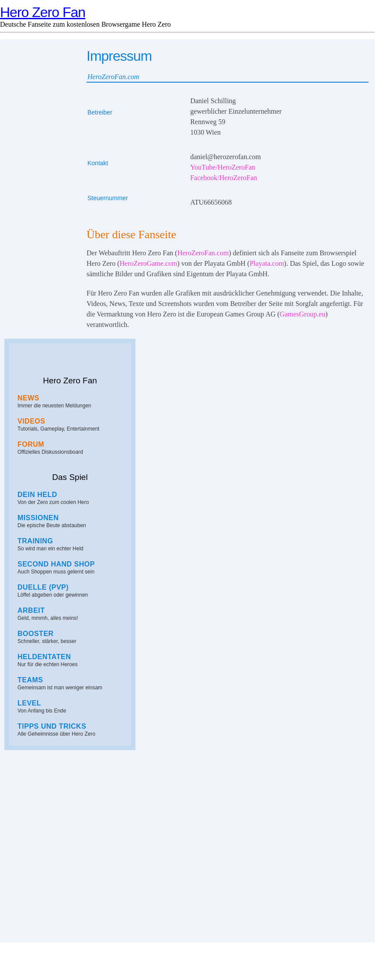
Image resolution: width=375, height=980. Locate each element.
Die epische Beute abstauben (72, 521)
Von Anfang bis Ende (72, 707)
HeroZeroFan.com (203, 253)
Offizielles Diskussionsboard (72, 448)
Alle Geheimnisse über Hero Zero (72, 730)
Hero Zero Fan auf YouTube (35, 770)
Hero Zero (113, 959)
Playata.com (267, 263)
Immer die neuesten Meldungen (72, 401)
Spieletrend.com (247, 959)
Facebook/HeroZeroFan (224, 178)
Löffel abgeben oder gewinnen (72, 591)
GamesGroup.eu (302, 314)
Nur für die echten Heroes (72, 660)
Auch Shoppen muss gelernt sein (72, 568)
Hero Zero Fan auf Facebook (105, 770)
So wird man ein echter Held (72, 544)
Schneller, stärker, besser (72, 637)
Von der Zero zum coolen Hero (72, 498)
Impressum (187, 968)
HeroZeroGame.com (149, 263)
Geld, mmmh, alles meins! (72, 614)
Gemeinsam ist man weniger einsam (72, 683)
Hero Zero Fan (43, 12)
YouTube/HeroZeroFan (223, 167)
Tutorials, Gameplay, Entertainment (72, 425)
